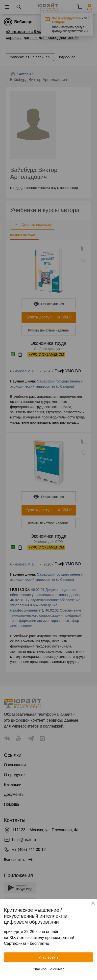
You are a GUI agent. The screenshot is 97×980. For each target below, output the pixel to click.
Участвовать (49, 957)
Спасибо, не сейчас (48, 969)
